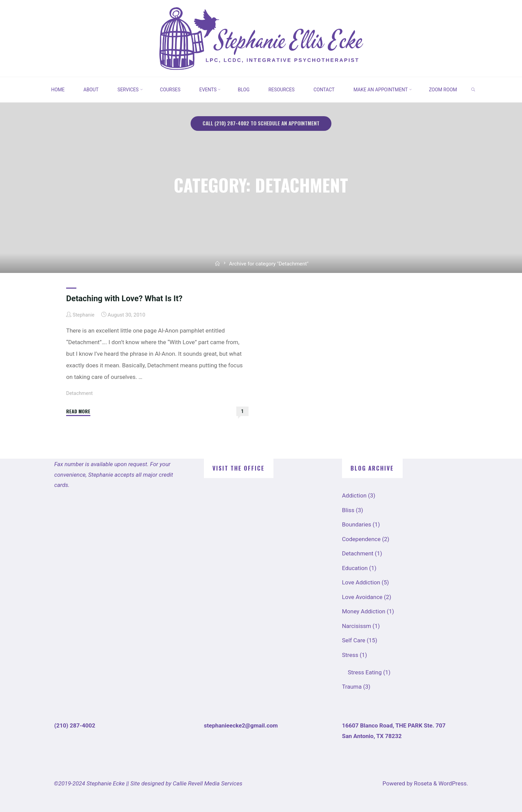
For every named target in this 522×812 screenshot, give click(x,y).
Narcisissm (356, 626)
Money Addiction (364, 611)
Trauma (352, 687)
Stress (350, 655)
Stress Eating (365, 672)
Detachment (80, 393)
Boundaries (357, 524)
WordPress (453, 783)
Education (355, 568)
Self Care (354, 640)
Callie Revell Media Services (208, 783)
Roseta (422, 783)
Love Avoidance (362, 597)
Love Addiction (361, 582)
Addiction (354, 495)
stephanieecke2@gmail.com (241, 725)
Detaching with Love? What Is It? (127, 298)
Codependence (361, 539)
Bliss (348, 510)
